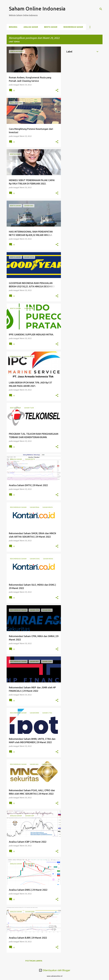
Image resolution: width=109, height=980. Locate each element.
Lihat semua (14, 42)
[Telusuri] (101, 9)
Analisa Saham (31, 27)
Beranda (13, 27)
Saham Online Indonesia (37, 9)
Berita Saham (51, 27)
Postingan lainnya (34, 961)
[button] (57, 91)
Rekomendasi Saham (73, 27)
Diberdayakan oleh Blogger (54, 970)
